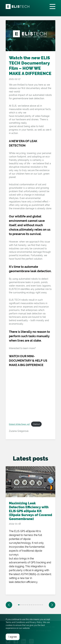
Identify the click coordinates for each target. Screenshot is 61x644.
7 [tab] (31, 605)
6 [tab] (29, 605)
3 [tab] (23, 605)
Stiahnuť (36, 424)
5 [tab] (27, 605)
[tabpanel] (30, 532)
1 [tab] (19, 605)
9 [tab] (36, 605)
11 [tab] (40, 605)
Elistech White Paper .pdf (19, 424)
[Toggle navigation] (52, 7)
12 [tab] (42, 605)
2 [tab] (21, 605)
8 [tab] (34, 605)
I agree (13, 637)
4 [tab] (25, 605)
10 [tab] (38, 605)
